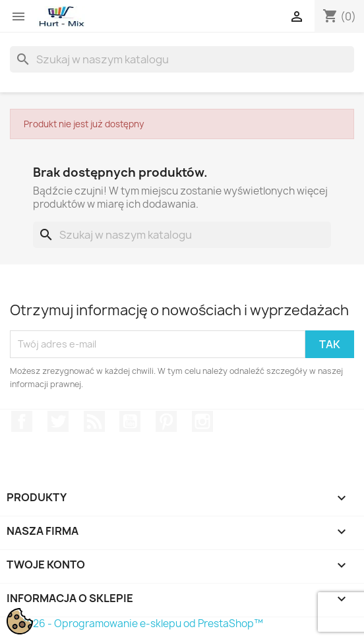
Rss (94, 421)
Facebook (22, 421)
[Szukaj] (182, 59)
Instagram (202, 421)
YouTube (130, 421)
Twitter (58, 421)
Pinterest (166, 421)
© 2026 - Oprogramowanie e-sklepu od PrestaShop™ (136, 624)
